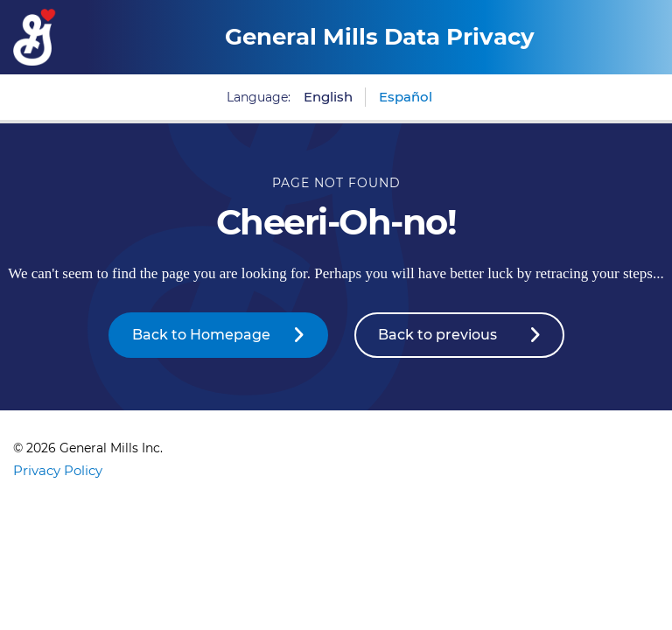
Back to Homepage (201, 335)
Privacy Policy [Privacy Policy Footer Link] (58, 470)
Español (406, 97)
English (328, 97)
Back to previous (437, 335)
